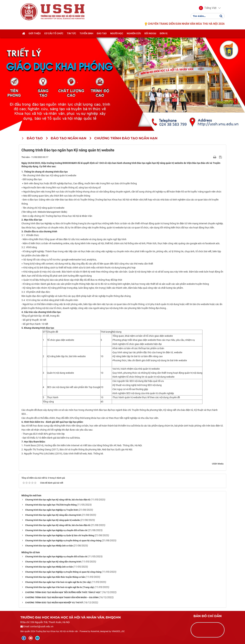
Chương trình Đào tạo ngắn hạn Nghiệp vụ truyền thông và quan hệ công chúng (63, 541)
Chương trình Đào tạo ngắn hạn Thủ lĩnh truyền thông (51, 505)
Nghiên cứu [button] (134, 34)
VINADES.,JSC (118, 631)
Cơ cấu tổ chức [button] (54, 34)
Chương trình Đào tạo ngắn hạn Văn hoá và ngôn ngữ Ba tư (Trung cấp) (60, 587)
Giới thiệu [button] (35, 34)
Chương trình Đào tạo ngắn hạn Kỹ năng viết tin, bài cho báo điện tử (58, 500)
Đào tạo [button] (102, 34)
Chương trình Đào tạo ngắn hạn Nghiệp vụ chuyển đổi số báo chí (56, 530)
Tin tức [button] (71, 34)
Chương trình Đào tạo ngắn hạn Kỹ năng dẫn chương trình (53, 515)
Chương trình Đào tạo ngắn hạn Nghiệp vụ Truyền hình (52, 510)
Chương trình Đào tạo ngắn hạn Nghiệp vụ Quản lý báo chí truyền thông (60, 535)
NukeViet (95, 631)
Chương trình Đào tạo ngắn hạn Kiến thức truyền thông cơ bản (55, 577)
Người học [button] (117, 34)
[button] (208, 8)
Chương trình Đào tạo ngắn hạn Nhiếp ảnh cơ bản (49, 546)
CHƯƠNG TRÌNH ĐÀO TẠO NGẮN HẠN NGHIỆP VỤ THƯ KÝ (54, 603)
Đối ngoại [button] (150, 34)
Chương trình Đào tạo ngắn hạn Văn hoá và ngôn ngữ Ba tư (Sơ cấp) (58, 582)
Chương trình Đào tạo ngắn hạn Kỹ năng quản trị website (52, 520)
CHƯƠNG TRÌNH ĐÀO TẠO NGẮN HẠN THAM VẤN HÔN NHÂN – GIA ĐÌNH (62, 597)
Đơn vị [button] (164, 34)
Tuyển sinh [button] (86, 34)
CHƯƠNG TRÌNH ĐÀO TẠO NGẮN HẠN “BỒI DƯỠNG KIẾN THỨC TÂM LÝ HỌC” (63, 592)
